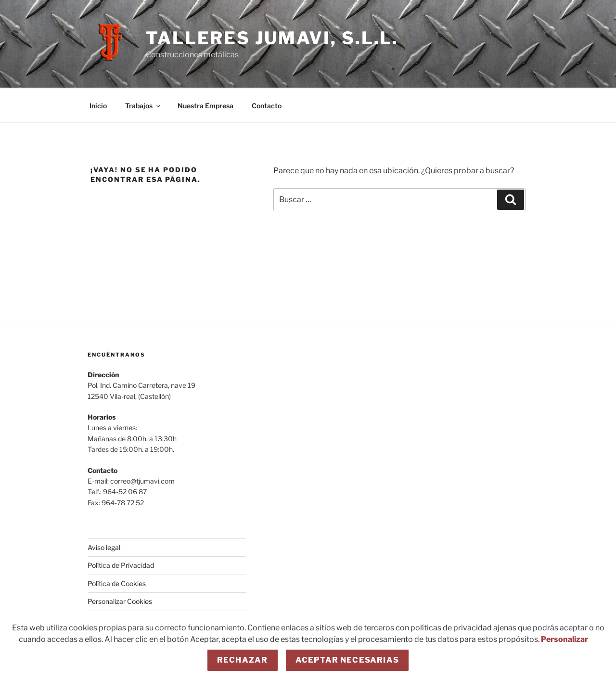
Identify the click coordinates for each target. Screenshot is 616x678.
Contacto (267, 106)
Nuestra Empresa (205, 106)
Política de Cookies (117, 583)
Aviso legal (104, 547)
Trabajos (143, 106)
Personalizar (565, 639)
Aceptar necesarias (347, 660)
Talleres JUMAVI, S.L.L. (272, 38)
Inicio (98, 106)
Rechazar (243, 660)
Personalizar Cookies (120, 601)
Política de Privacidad (121, 565)
